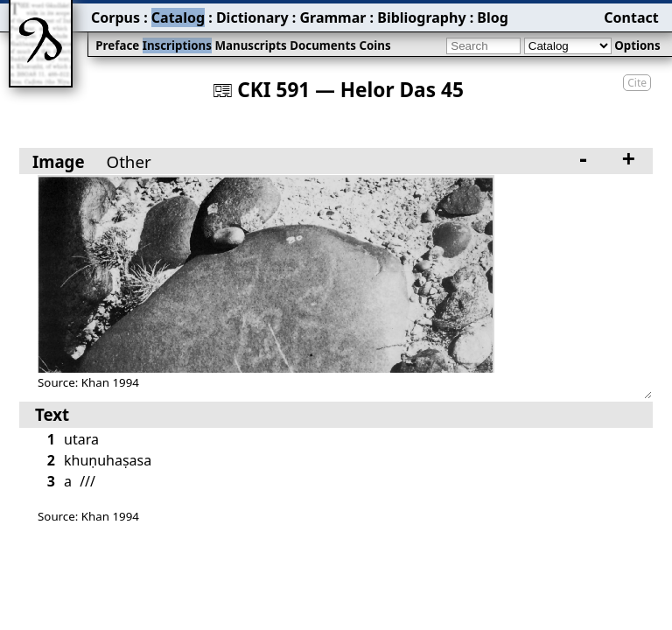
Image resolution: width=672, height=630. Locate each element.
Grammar (332, 17)
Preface (117, 45)
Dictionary (252, 17)
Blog (493, 17)
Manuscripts (250, 45)
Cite (637, 83)
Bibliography (421, 17)
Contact (631, 17)
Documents (323, 45)
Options (637, 45)
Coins (374, 45)
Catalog (178, 17)
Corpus (115, 17)
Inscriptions (177, 45)
